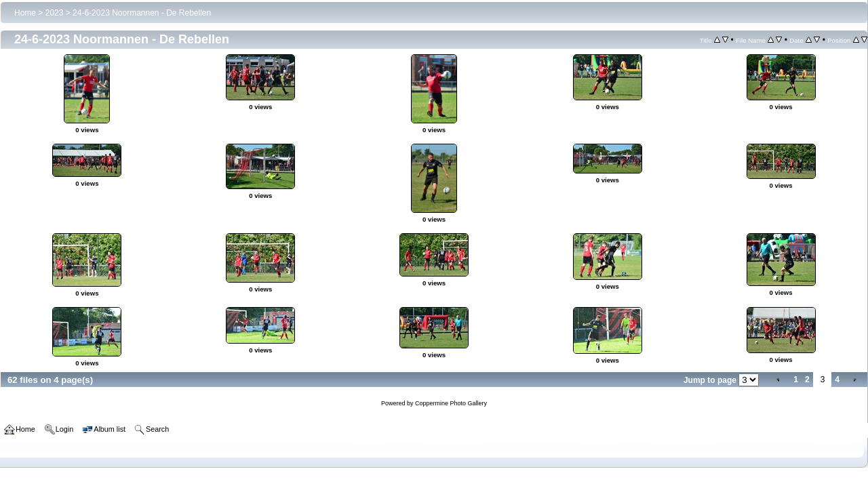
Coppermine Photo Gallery (451, 403)
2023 (55, 13)
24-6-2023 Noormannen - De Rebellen (142, 13)
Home (25, 13)
